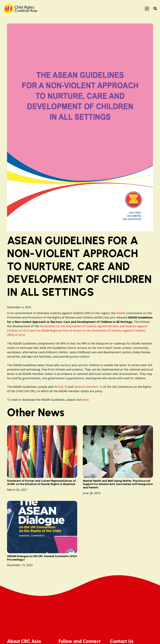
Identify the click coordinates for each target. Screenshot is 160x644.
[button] (147, 9)
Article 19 (61, 387)
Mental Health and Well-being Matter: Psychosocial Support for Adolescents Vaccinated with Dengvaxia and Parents (118, 484)
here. (86, 400)
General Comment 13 (89, 387)
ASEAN (121, 313)
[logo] (21, 9)
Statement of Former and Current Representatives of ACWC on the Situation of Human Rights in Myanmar (41, 482)
